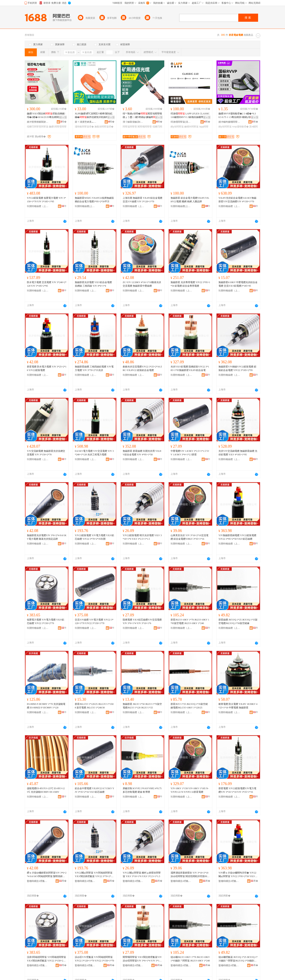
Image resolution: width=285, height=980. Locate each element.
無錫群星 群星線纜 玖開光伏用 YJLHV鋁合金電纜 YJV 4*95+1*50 (142, 453)
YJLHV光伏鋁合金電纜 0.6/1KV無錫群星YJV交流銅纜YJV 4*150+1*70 (237, 200)
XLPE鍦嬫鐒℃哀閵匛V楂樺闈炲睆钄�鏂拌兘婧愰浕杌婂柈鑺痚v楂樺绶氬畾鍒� (94, 116)
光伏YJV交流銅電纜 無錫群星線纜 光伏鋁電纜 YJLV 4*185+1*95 (238, 453)
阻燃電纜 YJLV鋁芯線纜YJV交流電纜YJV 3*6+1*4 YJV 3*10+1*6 (142, 621)
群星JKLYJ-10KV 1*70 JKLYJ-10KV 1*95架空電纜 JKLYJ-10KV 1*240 (190, 621)
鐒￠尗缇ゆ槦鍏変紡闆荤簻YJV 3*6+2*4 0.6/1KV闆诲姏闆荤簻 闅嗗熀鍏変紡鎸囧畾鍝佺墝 (47, 875)
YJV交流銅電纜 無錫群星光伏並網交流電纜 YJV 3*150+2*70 (46, 453)
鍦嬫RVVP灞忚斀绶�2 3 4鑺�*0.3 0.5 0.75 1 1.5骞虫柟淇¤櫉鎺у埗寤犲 (238, 116)
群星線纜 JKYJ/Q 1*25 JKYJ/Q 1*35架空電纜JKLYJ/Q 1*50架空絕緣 (238, 621)
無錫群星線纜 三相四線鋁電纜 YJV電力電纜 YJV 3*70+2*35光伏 (94, 368)
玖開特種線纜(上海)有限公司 (86, 206)
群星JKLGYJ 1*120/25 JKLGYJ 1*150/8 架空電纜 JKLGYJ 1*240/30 (94, 706)
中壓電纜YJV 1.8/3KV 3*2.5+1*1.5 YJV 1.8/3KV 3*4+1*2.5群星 (190, 453)
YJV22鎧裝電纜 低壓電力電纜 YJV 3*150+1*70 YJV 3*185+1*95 (46, 200)
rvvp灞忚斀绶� (240, 127)
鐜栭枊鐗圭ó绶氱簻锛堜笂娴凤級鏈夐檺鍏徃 (38, 881)
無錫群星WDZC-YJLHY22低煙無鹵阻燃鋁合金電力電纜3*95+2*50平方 (94, 200)
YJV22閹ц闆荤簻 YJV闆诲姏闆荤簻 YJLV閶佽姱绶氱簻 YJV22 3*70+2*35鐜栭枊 (94, 875)
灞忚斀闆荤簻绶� (84, 127)
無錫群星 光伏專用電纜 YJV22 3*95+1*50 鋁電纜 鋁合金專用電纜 (190, 284)
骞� (63, 122)
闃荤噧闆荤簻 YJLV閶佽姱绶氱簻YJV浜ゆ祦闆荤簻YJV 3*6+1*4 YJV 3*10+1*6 (142, 959)
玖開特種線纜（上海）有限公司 (38, 206)
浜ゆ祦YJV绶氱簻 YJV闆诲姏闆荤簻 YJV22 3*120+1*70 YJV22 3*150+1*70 (94, 959)
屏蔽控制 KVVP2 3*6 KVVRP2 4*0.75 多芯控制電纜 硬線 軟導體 (142, 790)
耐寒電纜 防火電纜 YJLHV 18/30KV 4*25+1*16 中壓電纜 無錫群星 (238, 706)
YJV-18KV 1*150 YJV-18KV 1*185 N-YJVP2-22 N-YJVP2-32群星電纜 (190, 790)
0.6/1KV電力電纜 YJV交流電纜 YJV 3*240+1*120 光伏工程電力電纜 (94, 453)
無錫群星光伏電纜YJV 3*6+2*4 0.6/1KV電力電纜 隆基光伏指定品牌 (47, 537)
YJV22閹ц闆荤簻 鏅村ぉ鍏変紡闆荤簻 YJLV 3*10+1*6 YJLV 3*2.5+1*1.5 (142, 875)
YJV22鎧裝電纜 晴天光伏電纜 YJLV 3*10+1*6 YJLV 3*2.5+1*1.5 (142, 537)
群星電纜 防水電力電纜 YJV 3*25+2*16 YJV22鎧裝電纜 (47, 368)
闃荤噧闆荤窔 (145, 127)
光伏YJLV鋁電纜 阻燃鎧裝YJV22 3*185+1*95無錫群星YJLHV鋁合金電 (190, 368)
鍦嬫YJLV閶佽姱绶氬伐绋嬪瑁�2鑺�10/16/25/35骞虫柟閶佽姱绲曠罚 (46, 116)
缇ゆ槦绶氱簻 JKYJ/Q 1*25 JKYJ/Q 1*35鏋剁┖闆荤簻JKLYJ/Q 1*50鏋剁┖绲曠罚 (238, 959)
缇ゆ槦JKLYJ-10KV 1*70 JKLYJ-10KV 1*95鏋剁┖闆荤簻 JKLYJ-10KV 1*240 (190, 959)
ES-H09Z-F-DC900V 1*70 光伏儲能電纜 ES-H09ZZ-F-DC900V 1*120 (46, 706)
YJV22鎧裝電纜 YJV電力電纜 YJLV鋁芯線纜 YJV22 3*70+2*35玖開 (94, 537)
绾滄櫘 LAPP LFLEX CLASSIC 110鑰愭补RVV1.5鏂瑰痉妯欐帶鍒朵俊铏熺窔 (190, 116)
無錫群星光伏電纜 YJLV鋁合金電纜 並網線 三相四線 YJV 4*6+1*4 (93, 284)
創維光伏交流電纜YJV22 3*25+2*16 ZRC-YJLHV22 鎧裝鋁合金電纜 (142, 368)
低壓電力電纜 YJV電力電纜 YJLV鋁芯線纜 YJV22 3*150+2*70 (46, 621)
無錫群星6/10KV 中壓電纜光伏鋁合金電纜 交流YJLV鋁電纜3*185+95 (238, 284)
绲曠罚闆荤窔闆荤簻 (38, 127)
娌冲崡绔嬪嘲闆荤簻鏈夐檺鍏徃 (229, 122)
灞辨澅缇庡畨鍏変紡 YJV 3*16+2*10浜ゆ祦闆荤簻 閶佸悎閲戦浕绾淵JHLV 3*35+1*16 (190, 875)
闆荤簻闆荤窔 (130, 127)
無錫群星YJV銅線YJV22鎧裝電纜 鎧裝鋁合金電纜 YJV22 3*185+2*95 (237, 368)
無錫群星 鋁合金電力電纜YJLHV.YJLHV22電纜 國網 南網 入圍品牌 (190, 200)
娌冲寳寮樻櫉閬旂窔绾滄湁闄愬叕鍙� (38, 122)
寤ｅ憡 (63, 117)
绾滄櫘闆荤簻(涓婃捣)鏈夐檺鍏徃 (181, 122)
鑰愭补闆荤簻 (191, 127)
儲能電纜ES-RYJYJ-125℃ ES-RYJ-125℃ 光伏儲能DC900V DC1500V (46, 790)
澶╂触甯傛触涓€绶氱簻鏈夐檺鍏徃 (134, 122)
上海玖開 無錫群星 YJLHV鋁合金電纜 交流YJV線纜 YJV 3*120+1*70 (142, 200)
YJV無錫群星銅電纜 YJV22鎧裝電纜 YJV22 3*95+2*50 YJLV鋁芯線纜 (237, 537)
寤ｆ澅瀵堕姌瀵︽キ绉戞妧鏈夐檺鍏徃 (86, 122)
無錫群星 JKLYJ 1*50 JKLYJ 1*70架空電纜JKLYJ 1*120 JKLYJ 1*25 (142, 706)
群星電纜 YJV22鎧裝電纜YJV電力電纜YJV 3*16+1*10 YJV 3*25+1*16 (237, 790)
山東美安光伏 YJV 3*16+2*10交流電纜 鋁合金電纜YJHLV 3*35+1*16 (190, 537)
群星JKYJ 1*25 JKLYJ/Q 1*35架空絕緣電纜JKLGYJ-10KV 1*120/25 (189, 706)
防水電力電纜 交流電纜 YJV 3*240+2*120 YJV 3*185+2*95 (47, 284)
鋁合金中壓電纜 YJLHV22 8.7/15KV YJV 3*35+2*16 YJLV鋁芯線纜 (95, 790)
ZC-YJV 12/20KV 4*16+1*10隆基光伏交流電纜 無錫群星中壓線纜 (142, 284)
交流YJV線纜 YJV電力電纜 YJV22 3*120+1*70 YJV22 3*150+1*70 (94, 621)
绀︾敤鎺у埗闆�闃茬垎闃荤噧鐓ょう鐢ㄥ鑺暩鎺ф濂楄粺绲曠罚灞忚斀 (142, 116)
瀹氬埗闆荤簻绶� (104, 127)
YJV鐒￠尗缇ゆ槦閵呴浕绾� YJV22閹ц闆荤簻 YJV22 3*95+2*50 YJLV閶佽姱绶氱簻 (238, 875)
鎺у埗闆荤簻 (177, 127)
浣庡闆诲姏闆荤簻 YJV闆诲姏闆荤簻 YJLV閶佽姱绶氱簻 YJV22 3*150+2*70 (46, 959)
